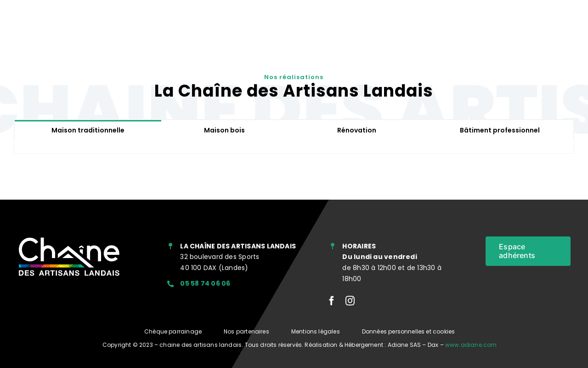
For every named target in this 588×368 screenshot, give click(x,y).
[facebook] (332, 301)
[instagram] (350, 301)
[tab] (88, 130)
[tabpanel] (294, 147)
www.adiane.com (471, 345)
